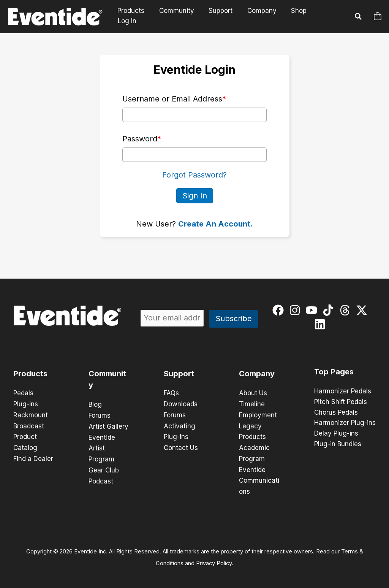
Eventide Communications (259, 478)
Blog (95, 404)
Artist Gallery (108, 426)
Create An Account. (216, 223)
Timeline (252, 404)
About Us (253, 393)
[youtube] (313, 310)
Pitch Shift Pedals (341, 402)
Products (138, 16)
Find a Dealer (33, 457)
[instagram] (296, 310)
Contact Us (181, 446)
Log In (330, 16)
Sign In (195, 195)
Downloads (181, 404)
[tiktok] (330, 310)
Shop (299, 16)
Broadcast (29, 425)
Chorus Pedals (336, 412)
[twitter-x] (363, 310)
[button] (359, 17)
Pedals (23, 393)
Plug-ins (26, 404)
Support (224, 16)
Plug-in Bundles (338, 444)
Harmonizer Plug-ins (345, 423)
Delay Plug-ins (336, 434)
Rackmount (31, 414)
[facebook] (280, 310)
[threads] (347, 310)
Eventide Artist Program (102, 447)
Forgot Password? (194, 175)
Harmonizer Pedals (343, 391)
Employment (258, 414)
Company (264, 16)
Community (182, 16)
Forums (100, 415)
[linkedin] (322, 324)
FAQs (171, 393)
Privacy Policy (214, 560)
